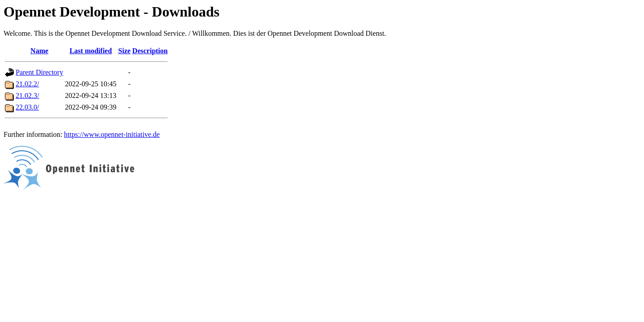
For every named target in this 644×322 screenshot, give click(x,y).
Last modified (91, 51)
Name (39, 51)
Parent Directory (39, 72)
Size (124, 51)
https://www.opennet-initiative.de (112, 134)
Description (150, 51)
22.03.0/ (27, 107)
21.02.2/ (27, 84)
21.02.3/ (27, 95)
